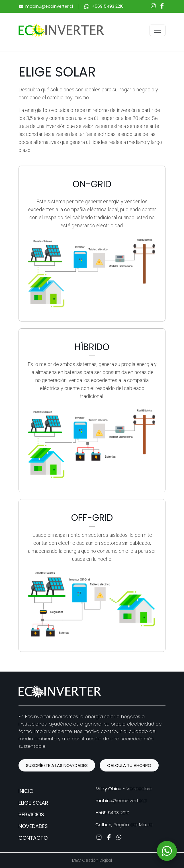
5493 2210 (112, 813)
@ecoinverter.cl (121, 801)
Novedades (33, 826)
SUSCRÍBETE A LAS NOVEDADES (57, 765)
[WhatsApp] (167, 851)
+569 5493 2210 (108, 6)
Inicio (26, 791)
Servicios (31, 814)
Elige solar (33, 803)
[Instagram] (153, 7)
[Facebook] (162, 7)
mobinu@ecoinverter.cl (49, 6)
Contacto (33, 838)
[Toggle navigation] (158, 30)
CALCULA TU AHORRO (129, 765)
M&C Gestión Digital (92, 860)
